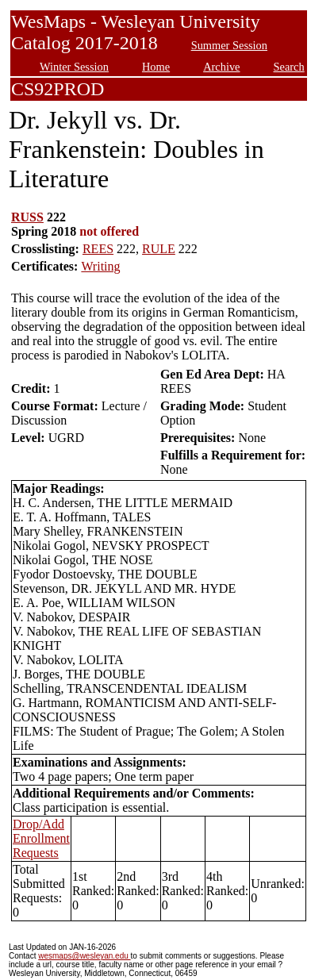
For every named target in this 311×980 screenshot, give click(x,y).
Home (156, 67)
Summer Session (229, 45)
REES (98, 249)
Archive (221, 67)
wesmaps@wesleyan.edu (84, 956)
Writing (100, 266)
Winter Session (74, 67)
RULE (159, 249)
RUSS (27, 217)
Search (289, 67)
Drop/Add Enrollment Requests (41, 838)
